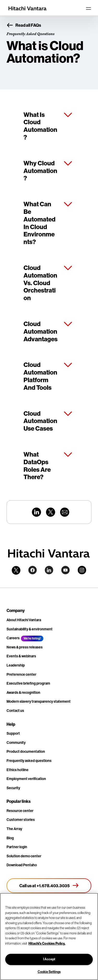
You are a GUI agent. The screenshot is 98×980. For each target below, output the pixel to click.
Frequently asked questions (29, 761)
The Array (14, 829)
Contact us (15, 711)
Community (16, 743)
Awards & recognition (23, 693)
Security (13, 788)
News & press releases (25, 647)
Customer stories (21, 820)
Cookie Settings (49, 972)
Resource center (20, 811)
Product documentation (26, 752)
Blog (10, 838)
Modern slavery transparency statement (39, 702)
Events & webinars (21, 656)
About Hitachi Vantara (24, 620)
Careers (13, 638)
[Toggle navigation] (88, 8)
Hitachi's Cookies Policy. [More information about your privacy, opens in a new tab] (47, 943)
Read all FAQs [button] (24, 25)
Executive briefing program (28, 683)
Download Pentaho (22, 865)
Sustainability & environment (30, 629)
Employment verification (26, 779)
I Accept (49, 959)
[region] (49, 936)
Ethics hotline (18, 770)
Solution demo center (24, 856)
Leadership (16, 665)
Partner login (17, 847)
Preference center (21, 675)
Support (13, 733)
